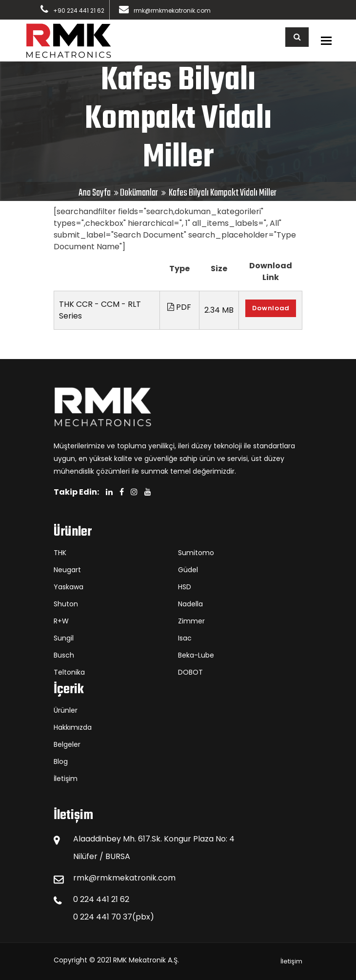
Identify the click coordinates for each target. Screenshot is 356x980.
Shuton (66, 604)
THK (60, 553)
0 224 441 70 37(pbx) (114, 917)
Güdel (188, 570)
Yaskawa (69, 587)
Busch (64, 655)
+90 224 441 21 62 (79, 10)
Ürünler (66, 710)
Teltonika (69, 672)
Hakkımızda (73, 727)
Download (271, 308)
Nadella (190, 604)
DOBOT (190, 672)
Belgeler (67, 744)
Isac (185, 638)
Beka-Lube (196, 655)
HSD (185, 587)
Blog (61, 761)
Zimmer (191, 621)
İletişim (66, 779)
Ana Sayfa (95, 193)
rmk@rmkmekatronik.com (172, 10)
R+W (61, 621)
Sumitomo (196, 553)
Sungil (64, 638)
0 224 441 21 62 (101, 899)
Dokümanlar (139, 193)
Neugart (67, 570)
